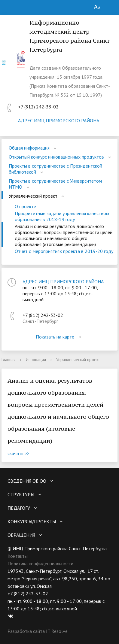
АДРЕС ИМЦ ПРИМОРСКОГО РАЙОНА (59, 120)
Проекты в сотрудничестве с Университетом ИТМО (55, 184)
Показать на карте (59, 337)
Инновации (36, 360)
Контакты (18, 556)
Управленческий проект (33, 196)
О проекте (25, 206)
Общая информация (29, 148)
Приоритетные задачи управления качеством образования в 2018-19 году (62, 216)
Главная (9, 360)
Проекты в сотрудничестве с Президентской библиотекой (55, 169)
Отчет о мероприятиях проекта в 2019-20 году (64, 251)
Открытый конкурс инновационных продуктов (56, 157)
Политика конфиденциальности (40, 563)
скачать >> (18, 453)
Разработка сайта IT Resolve (38, 631)
